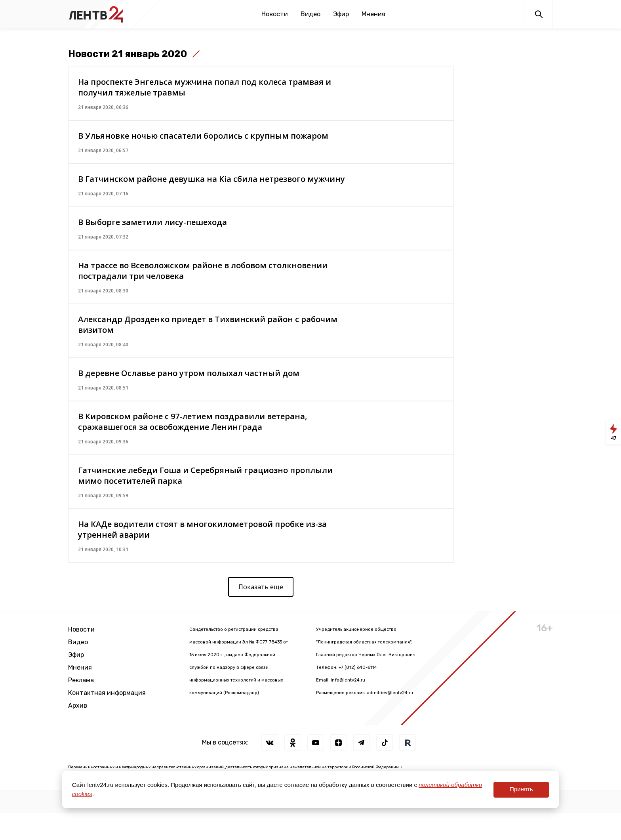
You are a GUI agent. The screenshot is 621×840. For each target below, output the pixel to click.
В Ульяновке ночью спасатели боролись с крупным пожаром (203, 136)
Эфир (341, 14)
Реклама (81, 680)
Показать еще (261, 587)
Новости (275, 14)
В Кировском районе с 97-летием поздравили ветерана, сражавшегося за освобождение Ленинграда (192, 422)
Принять (521, 789)
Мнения (373, 14)
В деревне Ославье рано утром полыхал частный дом (189, 373)
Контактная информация (107, 693)
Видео (310, 14)
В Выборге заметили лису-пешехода (152, 222)
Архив (78, 705)
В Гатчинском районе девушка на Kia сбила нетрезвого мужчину (211, 179)
